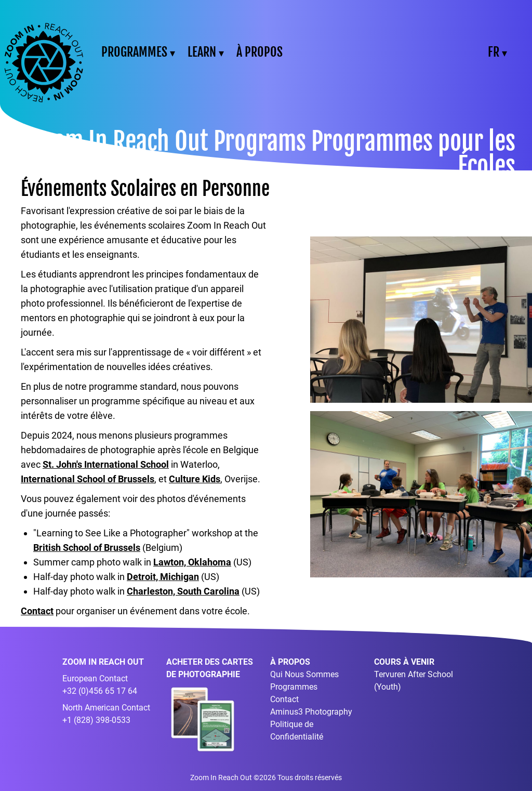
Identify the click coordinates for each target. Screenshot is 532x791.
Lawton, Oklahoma (192, 562)
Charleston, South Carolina (183, 591)
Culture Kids (195, 479)
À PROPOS (260, 52)
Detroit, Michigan (163, 577)
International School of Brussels (88, 479)
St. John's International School (106, 464)
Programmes (294, 687)
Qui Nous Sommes (304, 674)
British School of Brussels (87, 548)
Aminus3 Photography (311, 712)
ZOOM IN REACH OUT (103, 662)
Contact (37, 611)
